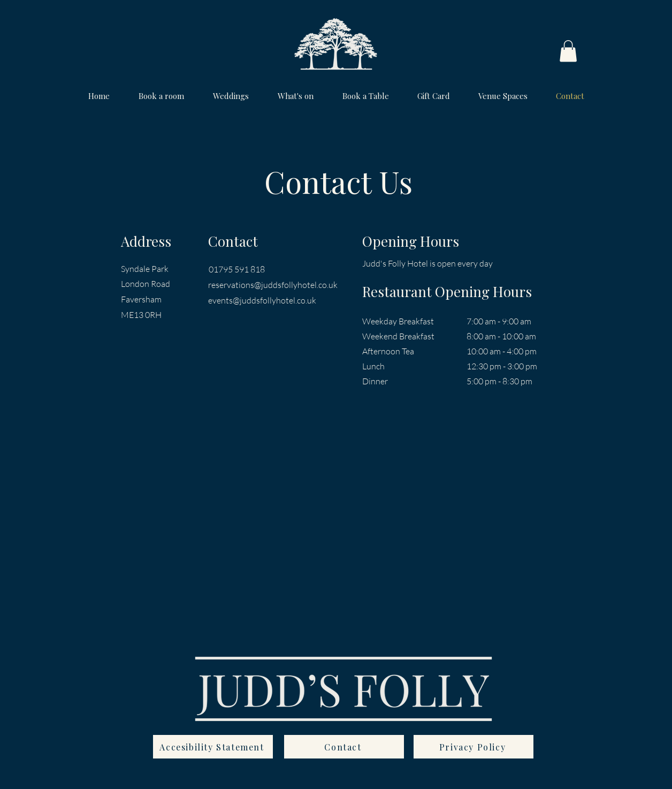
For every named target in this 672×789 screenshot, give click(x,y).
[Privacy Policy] (474, 747)
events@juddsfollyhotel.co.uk (262, 300)
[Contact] (344, 747)
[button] (568, 51)
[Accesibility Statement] (213, 747)
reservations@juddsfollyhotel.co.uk (273, 285)
